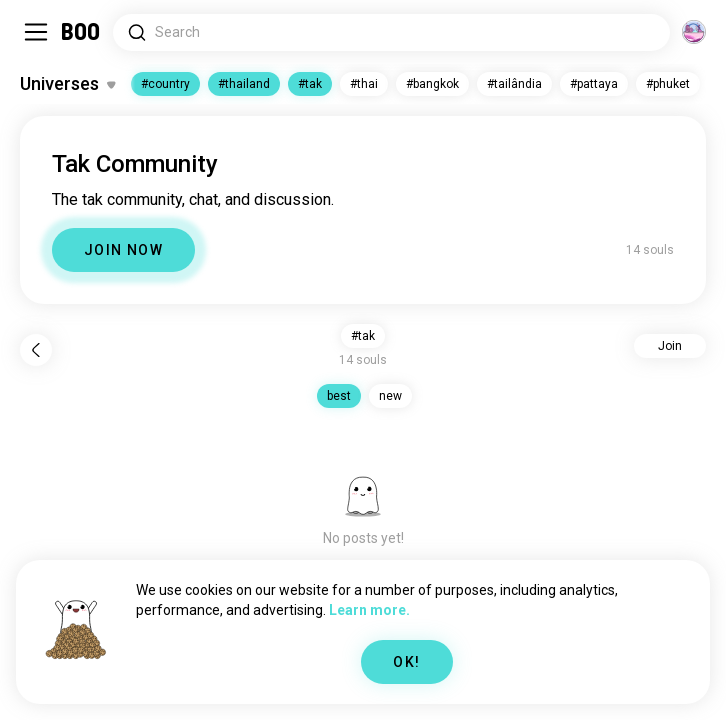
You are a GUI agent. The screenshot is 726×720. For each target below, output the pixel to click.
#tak (310, 84)
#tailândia (514, 84)
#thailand (244, 84)
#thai (364, 84)
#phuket (668, 84)
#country (165, 84)
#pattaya (594, 84)
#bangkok (432, 84)
